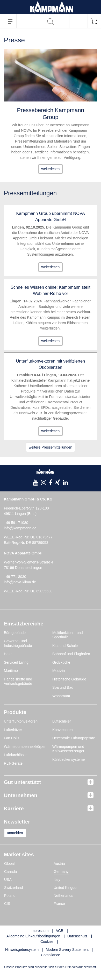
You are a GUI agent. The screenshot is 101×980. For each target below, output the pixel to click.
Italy (57, 880)
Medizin (59, 671)
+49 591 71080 (16, 523)
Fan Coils (12, 738)
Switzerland (13, 888)
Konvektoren (63, 730)
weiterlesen (51, 169)
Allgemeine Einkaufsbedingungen (33, 936)
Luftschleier (62, 721)
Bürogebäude (15, 633)
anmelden (15, 833)
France (59, 904)
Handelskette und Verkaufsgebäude (18, 681)
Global (9, 864)
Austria (59, 864)
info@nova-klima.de (20, 582)
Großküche (61, 662)
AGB (60, 931)
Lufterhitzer (13, 730)
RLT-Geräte (13, 763)
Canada (10, 872)
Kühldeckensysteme (68, 759)
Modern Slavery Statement (67, 950)
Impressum (39, 931)
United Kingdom (67, 888)
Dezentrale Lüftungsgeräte (74, 738)
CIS (7, 904)
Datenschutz (77, 936)
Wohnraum (61, 696)
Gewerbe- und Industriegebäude (18, 643)
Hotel (8, 654)
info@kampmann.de (20, 528)
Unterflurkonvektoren (21, 721)
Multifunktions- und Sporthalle (68, 635)
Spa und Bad (63, 687)
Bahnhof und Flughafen (71, 654)
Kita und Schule (65, 646)
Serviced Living (16, 662)
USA (8, 880)
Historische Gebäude (69, 679)
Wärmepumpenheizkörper (25, 747)
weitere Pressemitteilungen (51, 447)
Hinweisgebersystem (22, 950)
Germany (61, 872)
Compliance (51, 955)
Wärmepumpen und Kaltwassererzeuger (68, 749)
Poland (10, 896)
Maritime (11, 671)
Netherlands (63, 896)
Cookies (47, 942)
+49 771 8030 (15, 577)
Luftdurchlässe (16, 755)
